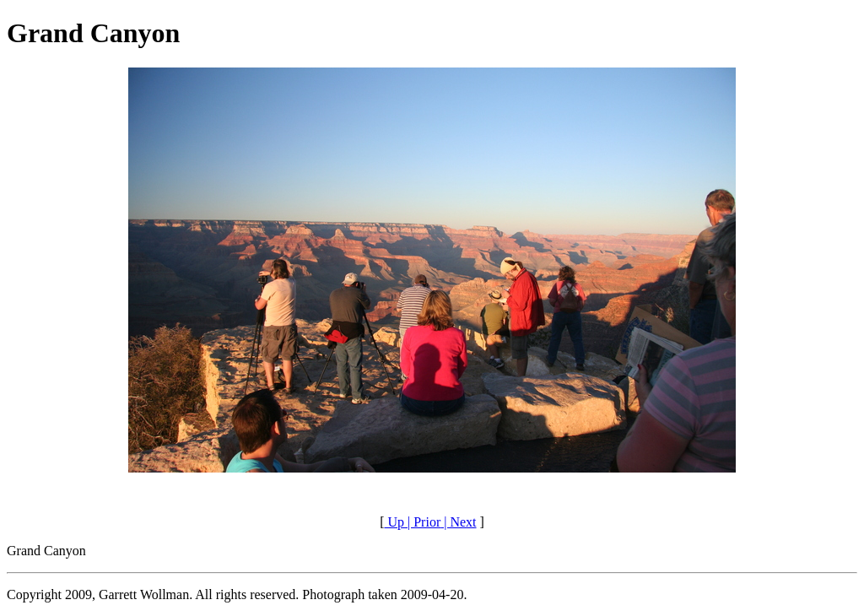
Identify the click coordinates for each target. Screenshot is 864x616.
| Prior (422, 522)
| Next (458, 522)
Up (394, 522)
